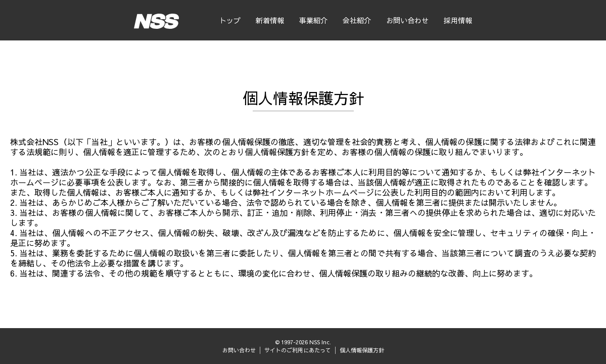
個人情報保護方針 (362, 350)
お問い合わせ (239, 350)
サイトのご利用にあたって (298, 350)
